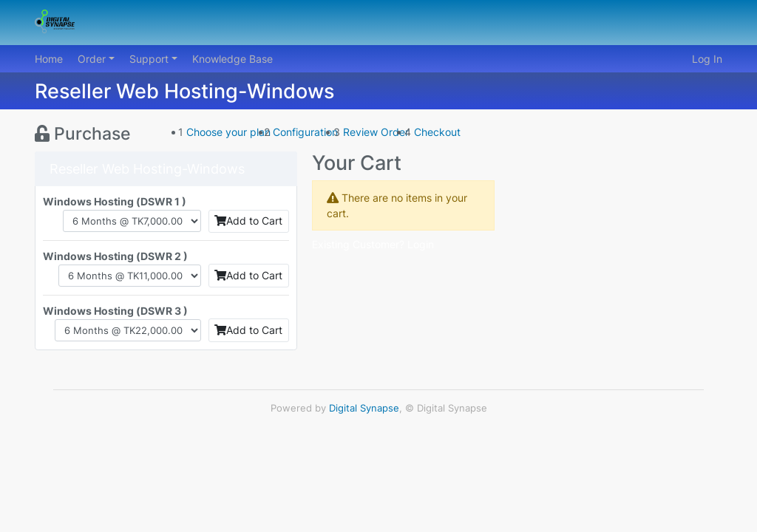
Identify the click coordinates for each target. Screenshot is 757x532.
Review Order (376, 132)
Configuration (305, 132)
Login (421, 244)
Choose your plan (228, 132)
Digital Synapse (364, 408)
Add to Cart (248, 221)
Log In (707, 59)
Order (93, 59)
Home (49, 59)
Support (150, 59)
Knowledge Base (232, 59)
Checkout (437, 132)
